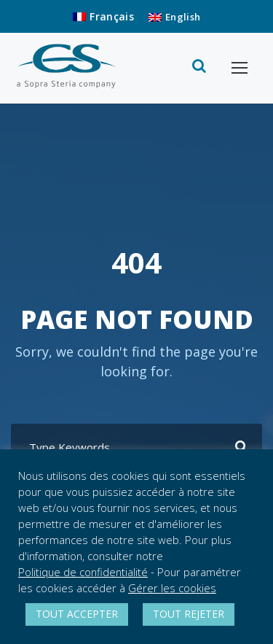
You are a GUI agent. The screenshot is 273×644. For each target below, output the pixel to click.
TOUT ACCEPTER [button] (77, 614)
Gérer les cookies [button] (172, 588)
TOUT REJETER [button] (189, 614)
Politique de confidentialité (83, 572)
